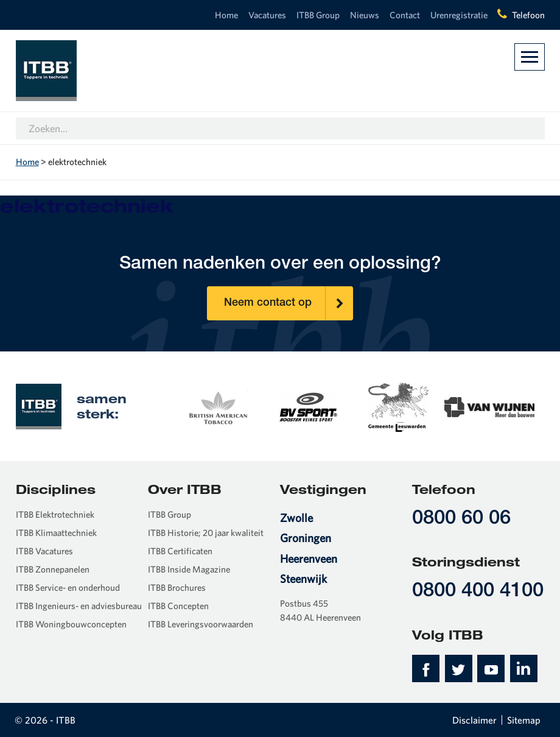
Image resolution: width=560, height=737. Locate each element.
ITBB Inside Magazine (189, 569)
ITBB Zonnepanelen (53, 569)
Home (226, 15)
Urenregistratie (459, 15)
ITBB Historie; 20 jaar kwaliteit (206, 533)
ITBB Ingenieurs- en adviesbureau (79, 606)
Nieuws (365, 15)
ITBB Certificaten (180, 551)
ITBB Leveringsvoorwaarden (201, 624)
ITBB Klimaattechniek (56, 533)
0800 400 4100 (478, 592)
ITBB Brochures (177, 587)
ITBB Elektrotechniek (55, 514)
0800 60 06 (461, 519)
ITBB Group (318, 15)
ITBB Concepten (178, 606)
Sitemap (524, 720)
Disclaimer (474, 720)
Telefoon (528, 15)
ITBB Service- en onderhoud (68, 587)
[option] (218, 406)
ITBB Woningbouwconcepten (71, 624)
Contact (405, 15)
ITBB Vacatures (44, 551)
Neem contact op (289, 303)
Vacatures (267, 15)
